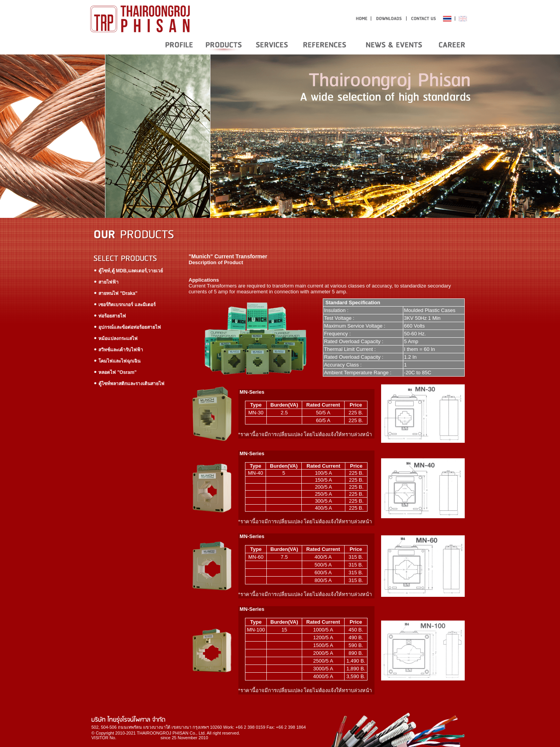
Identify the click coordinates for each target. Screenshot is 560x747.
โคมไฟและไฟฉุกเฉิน (117, 361)
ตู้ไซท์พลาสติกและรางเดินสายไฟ (129, 384)
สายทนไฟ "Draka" (115, 293)
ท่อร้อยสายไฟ (110, 316)
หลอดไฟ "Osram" (115, 372)
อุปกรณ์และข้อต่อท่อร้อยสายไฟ (127, 327)
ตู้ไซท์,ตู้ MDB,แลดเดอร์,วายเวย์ (128, 271)
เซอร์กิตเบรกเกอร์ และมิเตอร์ (124, 305)
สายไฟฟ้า (106, 282)
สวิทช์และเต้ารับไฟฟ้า (118, 350)
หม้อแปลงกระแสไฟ (115, 338)
